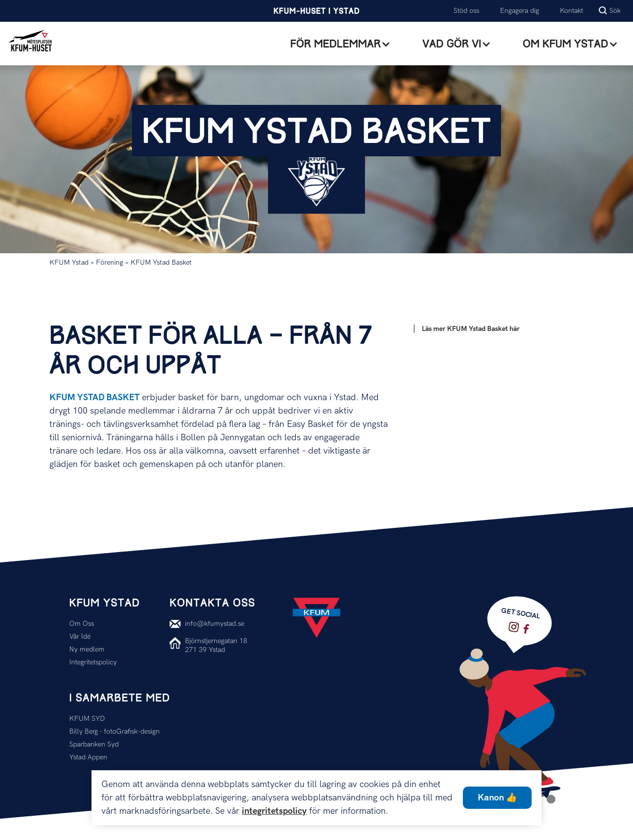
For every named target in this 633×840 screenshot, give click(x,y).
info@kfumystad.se (215, 624)
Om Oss (82, 624)
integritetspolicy (274, 811)
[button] (340, 44)
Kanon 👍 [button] (497, 798)
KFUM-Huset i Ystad (316, 12)
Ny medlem (87, 649)
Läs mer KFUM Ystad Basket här (471, 329)
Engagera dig (520, 11)
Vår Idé (80, 636)
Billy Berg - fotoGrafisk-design (114, 731)
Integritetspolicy (93, 662)
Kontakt (571, 11)
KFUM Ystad (69, 262)
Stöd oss (466, 11)
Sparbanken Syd (94, 744)
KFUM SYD (87, 719)
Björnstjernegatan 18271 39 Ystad (216, 645)
